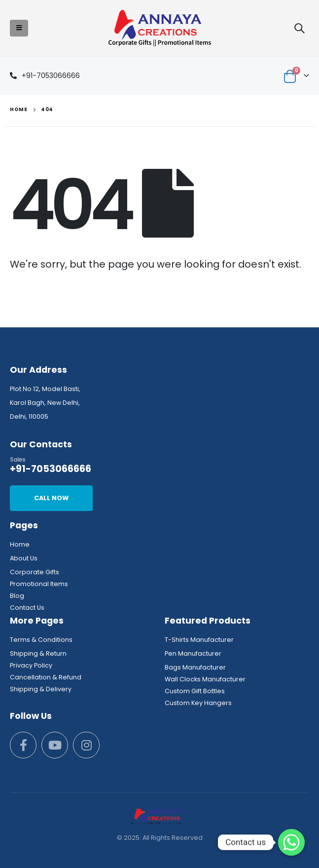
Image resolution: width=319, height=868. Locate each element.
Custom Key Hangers (198, 703)
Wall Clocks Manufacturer (205, 679)
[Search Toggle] (299, 28)
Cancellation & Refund (46, 677)
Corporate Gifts (35, 572)
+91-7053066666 (51, 76)
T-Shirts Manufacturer (199, 640)
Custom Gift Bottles (195, 691)
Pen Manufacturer (193, 653)
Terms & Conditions (41, 640)
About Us (24, 558)
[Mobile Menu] (19, 28)
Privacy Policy (31, 665)
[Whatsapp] (291, 842)
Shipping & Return (38, 653)
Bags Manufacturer (195, 667)
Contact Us (27, 608)
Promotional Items (39, 584)
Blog (17, 596)
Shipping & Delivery (41, 689)
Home (20, 544)
